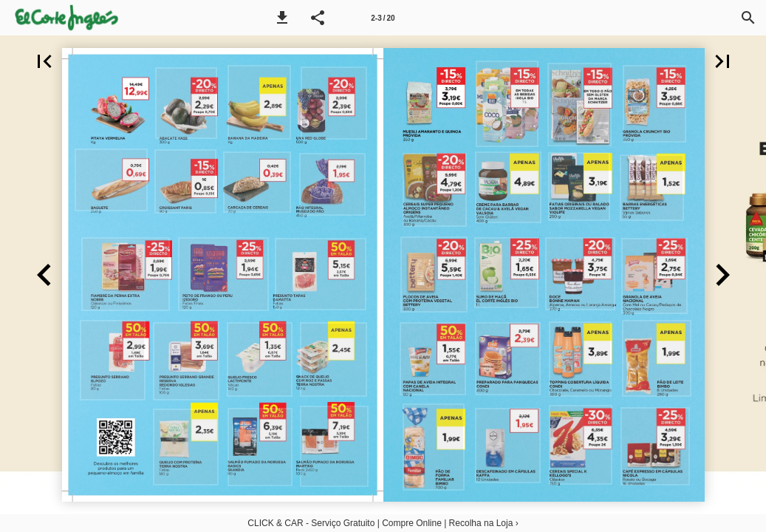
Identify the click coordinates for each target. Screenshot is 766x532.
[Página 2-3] (383, 18)
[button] (282, 18)
